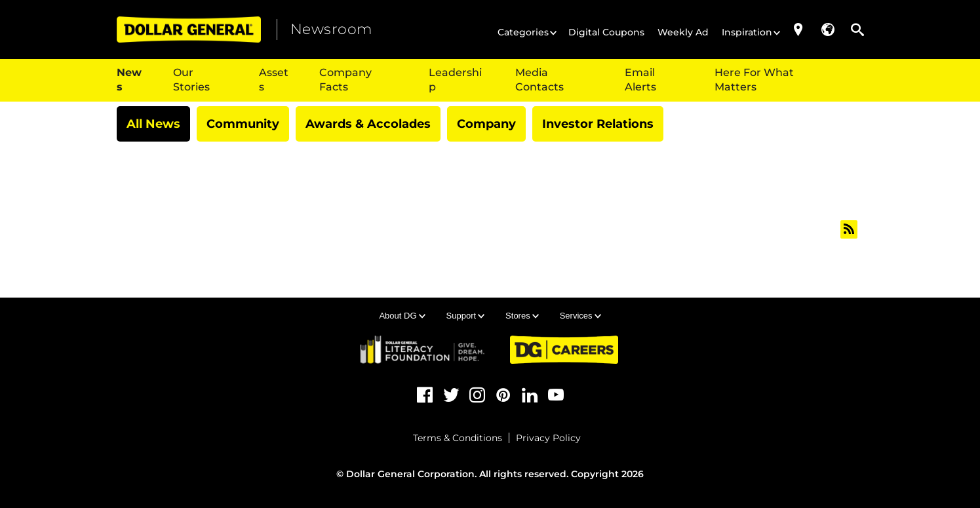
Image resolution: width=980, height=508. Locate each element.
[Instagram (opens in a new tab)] (477, 395)
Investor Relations (598, 124)
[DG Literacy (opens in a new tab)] (423, 349)
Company (486, 124)
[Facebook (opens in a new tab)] (425, 395)
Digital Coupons (606, 32)
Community (243, 124)
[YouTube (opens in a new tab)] (556, 395)
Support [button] (461, 316)
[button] (828, 29)
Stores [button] (518, 316)
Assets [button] (274, 80)
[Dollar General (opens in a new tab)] (189, 29)
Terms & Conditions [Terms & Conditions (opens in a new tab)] (458, 438)
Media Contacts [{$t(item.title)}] (539, 80)
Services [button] (576, 316)
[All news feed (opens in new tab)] (849, 229)
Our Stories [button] (191, 80)
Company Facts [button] (345, 80)
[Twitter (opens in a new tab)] (451, 395)
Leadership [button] (455, 80)
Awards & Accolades (368, 124)
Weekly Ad (683, 32)
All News (153, 124)
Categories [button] (523, 32)
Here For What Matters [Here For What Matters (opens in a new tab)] (754, 80)
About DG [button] (398, 316)
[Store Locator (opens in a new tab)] (798, 29)
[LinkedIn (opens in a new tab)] (530, 395)
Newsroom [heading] (331, 29)
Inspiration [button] (747, 32)
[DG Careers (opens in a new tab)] (564, 350)
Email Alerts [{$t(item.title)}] (640, 80)
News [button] (129, 80)
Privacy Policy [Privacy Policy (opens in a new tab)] (548, 438)
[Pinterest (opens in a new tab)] (503, 395)
